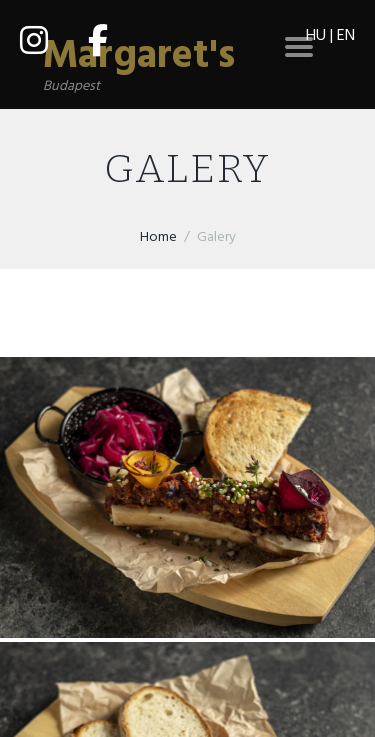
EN (346, 36)
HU (316, 36)
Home (158, 237)
